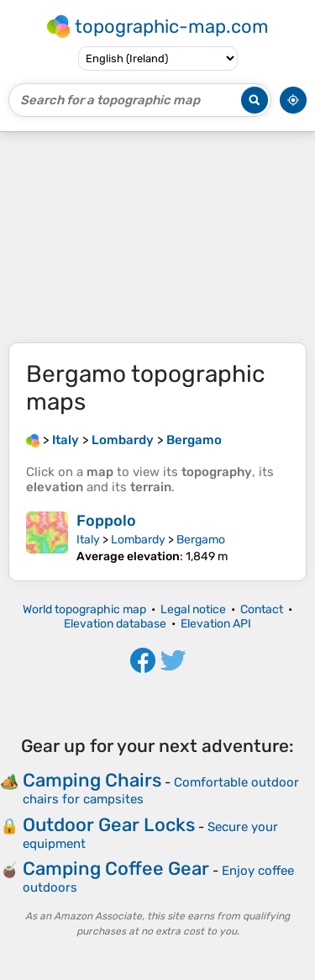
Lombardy (138, 540)
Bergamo (201, 540)
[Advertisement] (157, 237)
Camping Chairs (92, 780)
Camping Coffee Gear (116, 869)
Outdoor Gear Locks (109, 825)
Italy (88, 540)
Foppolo (106, 521)
